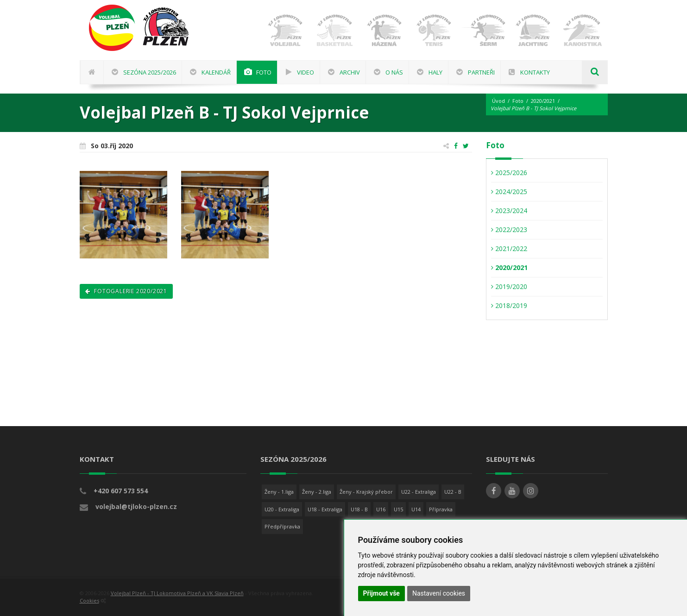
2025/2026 (509, 173)
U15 (398, 509)
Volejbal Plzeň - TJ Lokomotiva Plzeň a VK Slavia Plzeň (177, 593)
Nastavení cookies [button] (439, 593)
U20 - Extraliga (282, 509)
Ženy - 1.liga (279, 492)
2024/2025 (509, 192)
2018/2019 (509, 305)
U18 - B (359, 509)
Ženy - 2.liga (317, 492)
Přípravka (441, 509)
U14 (416, 509)
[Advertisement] (657, 280)
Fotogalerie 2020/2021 (126, 291)
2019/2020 (509, 286)
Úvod (498, 101)
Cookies (89, 600)
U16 (381, 509)
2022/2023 (509, 229)
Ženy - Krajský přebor (366, 492)
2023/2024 (509, 211)
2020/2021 (543, 101)
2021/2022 (509, 248)
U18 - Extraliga (325, 509)
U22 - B (453, 492)
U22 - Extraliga (419, 492)
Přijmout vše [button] (381, 593)
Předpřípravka (282, 526)
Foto (518, 101)
